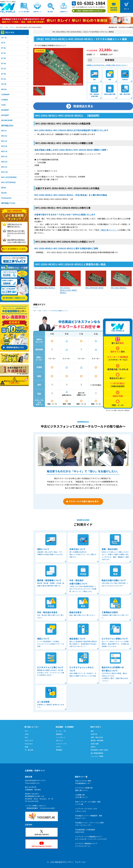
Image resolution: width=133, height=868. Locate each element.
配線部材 (59, 734)
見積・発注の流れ (97, 737)
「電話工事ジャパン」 (108, 230)
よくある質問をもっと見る (15, 249)
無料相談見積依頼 (114, 9)
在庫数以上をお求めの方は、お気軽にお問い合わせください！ (107, 65)
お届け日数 (95, 744)
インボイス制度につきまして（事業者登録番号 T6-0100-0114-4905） (41, 807)
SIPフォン (60, 740)
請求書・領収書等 (97, 740)
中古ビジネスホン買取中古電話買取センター (83, 782)
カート (127, 9)
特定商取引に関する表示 (99, 750)
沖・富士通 (29, 750)
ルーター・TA (61, 731)
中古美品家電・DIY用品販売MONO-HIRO (85, 831)
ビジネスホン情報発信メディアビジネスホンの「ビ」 (86, 845)
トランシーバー (62, 744)
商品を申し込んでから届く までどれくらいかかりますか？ (16, 233)
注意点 (93, 747)
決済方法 (94, 734)
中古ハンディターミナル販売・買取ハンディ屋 (88, 803)
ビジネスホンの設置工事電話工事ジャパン (84, 789)
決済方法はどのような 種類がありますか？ (15, 225)
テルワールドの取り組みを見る (84, 501)
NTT (26, 731)
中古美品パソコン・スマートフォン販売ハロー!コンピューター (89, 824)
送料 (92, 731)
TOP (1, 27)
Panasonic (29, 744)
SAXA (27, 734)
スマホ (58, 747)
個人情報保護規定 (97, 753)
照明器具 (59, 750)
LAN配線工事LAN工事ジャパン (81, 796)
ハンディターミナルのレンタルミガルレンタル (86, 810)
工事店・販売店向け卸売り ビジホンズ (89, 11)
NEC (26, 737)
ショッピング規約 (97, 756)
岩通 (26, 747)
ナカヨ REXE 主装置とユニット (59, 311)
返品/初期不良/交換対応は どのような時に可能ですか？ (17, 241)
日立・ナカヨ (9, 27)
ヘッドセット (61, 737)
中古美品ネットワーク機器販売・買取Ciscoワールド (89, 817)
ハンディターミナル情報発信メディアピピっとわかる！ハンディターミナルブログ (91, 838)
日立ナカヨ (29, 740)
